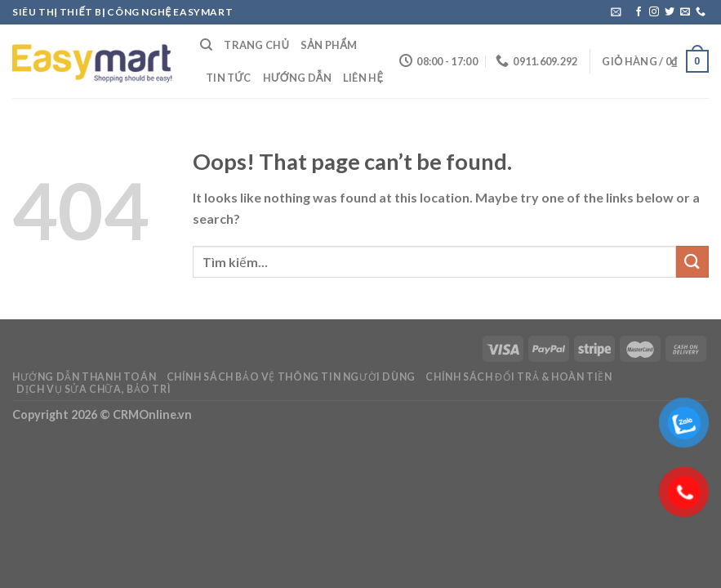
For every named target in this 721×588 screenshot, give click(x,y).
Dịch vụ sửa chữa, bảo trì (93, 389)
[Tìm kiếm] (206, 45)
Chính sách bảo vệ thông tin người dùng (291, 377)
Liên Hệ (363, 78)
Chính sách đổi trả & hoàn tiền (518, 377)
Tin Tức (229, 78)
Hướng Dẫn (297, 78)
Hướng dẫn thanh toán (84, 377)
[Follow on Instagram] (654, 12)
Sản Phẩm (329, 45)
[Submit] (692, 262)
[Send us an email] (685, 12)
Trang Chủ (256, 45)
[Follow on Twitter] (670, 12)
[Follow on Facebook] (639, 12)
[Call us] (701, 12)
